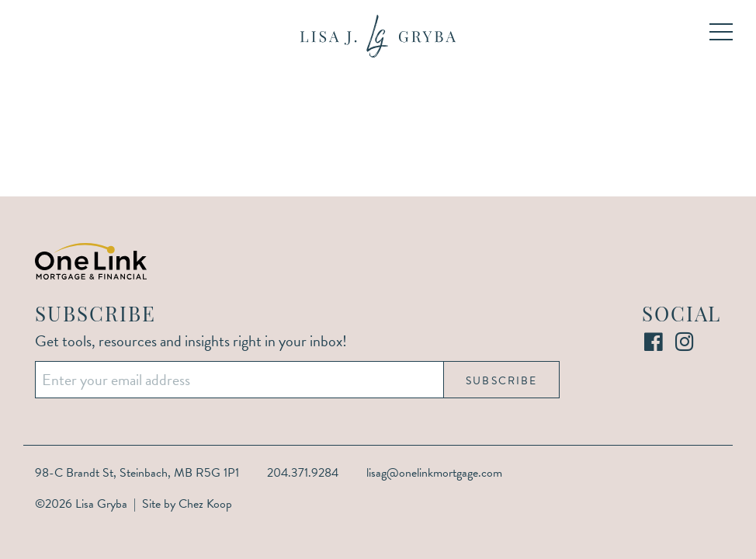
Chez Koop (205, 504)
